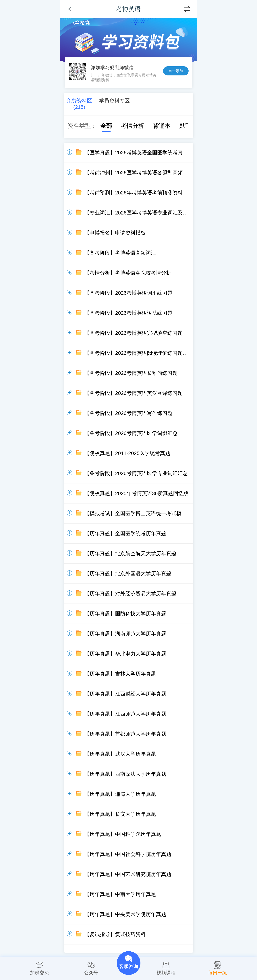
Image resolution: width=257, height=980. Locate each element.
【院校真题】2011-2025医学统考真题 (127, 453)
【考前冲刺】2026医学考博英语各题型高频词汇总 (141, 173)
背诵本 (158, 126)
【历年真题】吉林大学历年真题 (120, 674)
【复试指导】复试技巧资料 (115, 934)
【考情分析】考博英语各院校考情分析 (128, 273)
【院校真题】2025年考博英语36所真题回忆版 (136, 493)
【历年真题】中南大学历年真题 (120, 894)
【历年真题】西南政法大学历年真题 (125, 774)
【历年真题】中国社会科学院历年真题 (128, 854)
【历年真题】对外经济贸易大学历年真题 (130, 594)
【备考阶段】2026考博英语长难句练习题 (131, 373)
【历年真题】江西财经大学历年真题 (125, 694)
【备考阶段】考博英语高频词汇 (120, 253)
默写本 (185, 126)
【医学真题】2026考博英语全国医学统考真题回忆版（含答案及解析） (164, 153)
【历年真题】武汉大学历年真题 (120, 754)
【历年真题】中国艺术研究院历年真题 (128, 874)
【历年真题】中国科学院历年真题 (123, 834)
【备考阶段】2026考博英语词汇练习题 (128, 293)
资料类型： (82, 126)
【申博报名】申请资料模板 (115, 233)
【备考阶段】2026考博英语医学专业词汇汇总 (136, 473)
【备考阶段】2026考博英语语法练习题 (128, 313)
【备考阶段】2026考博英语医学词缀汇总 (131, 433)
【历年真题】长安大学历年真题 (120, 814)
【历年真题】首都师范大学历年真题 (125, 734)
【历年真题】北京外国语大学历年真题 (128, 574)
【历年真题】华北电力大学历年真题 (125, 654)
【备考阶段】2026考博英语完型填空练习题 (134, 333)
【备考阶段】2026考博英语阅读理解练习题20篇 (139, 353)
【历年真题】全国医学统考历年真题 (125, 533)
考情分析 (129, 126)
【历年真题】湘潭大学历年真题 (120, 794)
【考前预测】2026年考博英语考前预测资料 (134, 193)
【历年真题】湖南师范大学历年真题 (125, 634)
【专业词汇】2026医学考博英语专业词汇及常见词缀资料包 (151, 213)
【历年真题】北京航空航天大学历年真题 (130, 554)
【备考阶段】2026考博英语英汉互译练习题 (134, 393)
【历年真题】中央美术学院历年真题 (125, 914)
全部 (103, 126)
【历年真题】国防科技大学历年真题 (125, 614)
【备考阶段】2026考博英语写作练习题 (128, 413)
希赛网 (82, 23)
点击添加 (176, 71)
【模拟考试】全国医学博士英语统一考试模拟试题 (141, 513)
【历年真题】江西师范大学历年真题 (125, 714)
